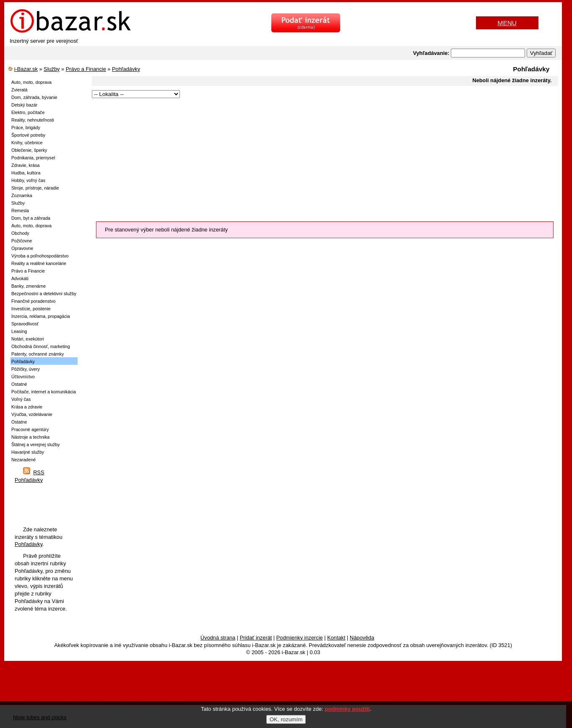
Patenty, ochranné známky (38, 354)
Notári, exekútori (28, 339)
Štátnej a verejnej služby (36, 445)
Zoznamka (22, 195)
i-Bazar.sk (26, 69)
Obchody (20, 233)
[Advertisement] (321, 159)
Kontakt (336, 638)
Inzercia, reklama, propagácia (41, 316)
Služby (52, 69)
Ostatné (19, 384)
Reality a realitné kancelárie (39, 263)
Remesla (20, 211)
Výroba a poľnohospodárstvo (40, 256)
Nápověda (362, 638)
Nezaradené (23, 460)
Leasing (19, 331)
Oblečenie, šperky (29, 150)
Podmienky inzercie (300, 638)
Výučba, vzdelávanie (32, 414)
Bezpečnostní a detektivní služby (44, 294)
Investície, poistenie (31, 309)
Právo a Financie (86, 69)
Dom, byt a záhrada (31, 218)
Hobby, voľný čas (28, 180)
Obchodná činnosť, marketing (41, 346)
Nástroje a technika (30, 437)
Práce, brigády (26, 127)
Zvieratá (19, 90)
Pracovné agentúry (30, 429)
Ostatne (19, 422)
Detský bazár (24, 105)
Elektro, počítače (28, 112)
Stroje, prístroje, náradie (35, 188)
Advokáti (20, 278)
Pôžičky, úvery (26, 369)
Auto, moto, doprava (31, 82)
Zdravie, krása (26, 165)
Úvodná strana (218, 638)
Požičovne (22, 241)
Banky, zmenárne (29, 286)
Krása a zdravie (27, 407)
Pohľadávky (126, 69)
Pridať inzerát (256, 638)
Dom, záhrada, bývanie (34, 97)
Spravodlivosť (25, 324)
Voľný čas (21, 399)
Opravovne (22, 248)
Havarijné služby (28, 452)
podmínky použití (347, 709)
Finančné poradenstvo (33, 301)
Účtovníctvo (23, 377)
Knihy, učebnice (27, 143)
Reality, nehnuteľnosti (33, 120)
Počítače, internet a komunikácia (44, 392)
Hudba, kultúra (26, 173)
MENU (507, 23)
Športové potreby (28, 135)
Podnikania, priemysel (33, 158)
